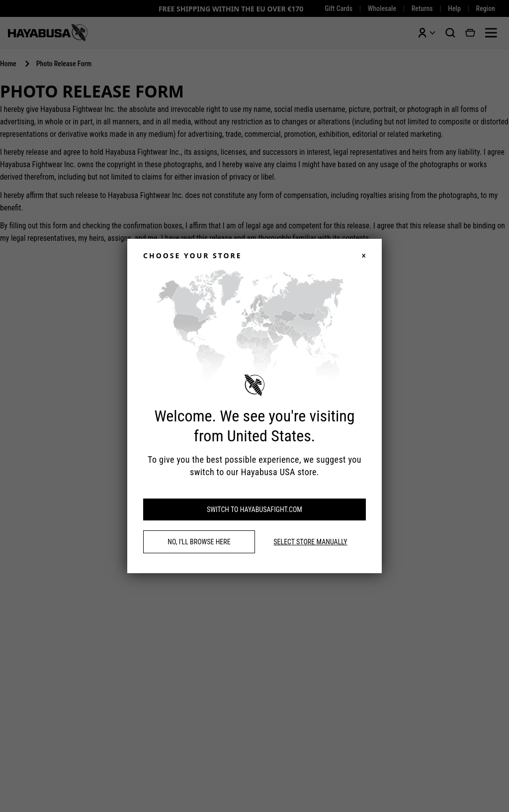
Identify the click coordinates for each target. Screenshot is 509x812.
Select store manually (310, 542)
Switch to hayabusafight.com (254, 509)
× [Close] (364, 256)
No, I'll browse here (199, 542)
